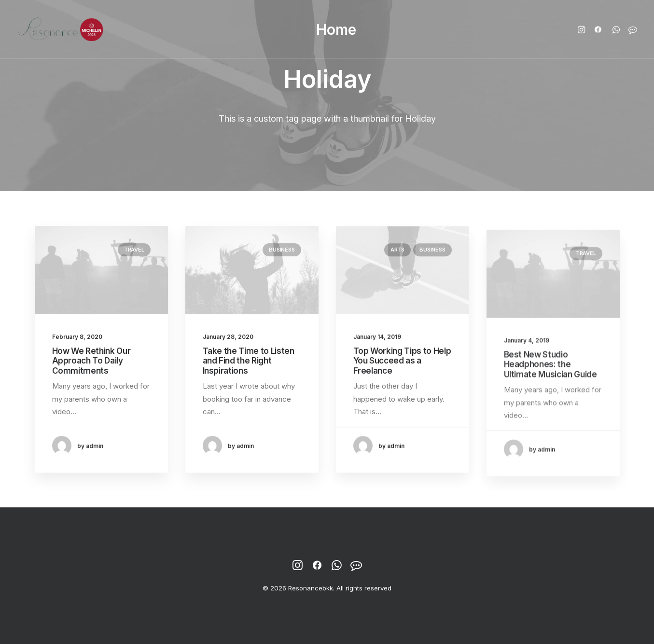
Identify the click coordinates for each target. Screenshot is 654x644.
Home (336, 29)
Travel (134, 250)
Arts (397, 258)
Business (282, 250)
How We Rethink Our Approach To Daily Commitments (91, 361)
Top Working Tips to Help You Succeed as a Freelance (402, 369)
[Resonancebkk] (61, 29)
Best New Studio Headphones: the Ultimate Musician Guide (550, 389)
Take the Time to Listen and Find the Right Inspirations (249, 361)
